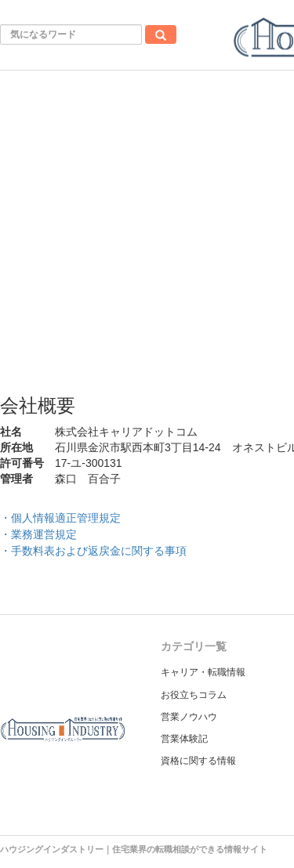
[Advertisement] (147, 225)
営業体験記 (184, 739)
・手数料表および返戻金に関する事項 (93, 551)
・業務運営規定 (38, 534)
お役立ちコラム (194, 695)
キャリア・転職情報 (203, 672)
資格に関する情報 (198, 761)
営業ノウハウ (189, 717)
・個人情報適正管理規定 (60, 518)
